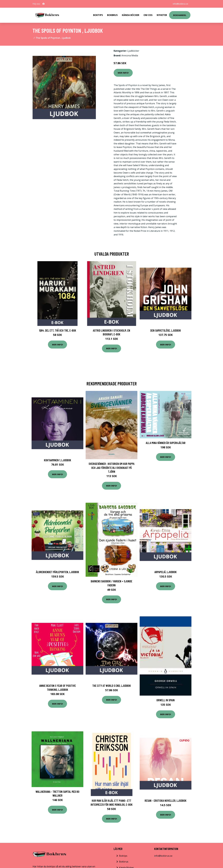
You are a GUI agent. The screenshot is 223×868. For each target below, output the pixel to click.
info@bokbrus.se (180, 4)
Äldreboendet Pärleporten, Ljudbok (58, 572)
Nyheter (162, 15)
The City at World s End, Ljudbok (112, 686)
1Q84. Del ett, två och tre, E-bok (58, 330)
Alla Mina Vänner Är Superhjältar (166, 443)
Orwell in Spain (166, 700)
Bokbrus (112, 15)
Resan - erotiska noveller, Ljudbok (166, 801)
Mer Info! (123, 73)
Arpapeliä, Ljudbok (166, 572)
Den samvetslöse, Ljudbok (166, 330)
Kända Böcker (131, 15)
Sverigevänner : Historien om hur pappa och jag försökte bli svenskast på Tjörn (111, 468)
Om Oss (148, 15)
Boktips (98, 15)
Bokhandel (180, 15)
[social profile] (44, 4)
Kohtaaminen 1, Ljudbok (58, 460)
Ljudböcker (133, 51)
